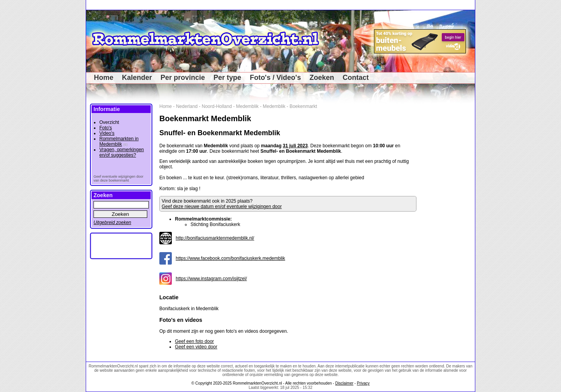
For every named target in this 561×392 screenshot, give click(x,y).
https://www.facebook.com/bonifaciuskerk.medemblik (230, 258)
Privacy (363, 383)
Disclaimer (344, 383)
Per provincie (183, 78)
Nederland (187, 106)
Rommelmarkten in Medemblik (119, 141)
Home (104, 78)
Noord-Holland (217, 106)
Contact (355, 78)
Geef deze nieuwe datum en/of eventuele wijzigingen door (222, 207)
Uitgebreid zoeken (112, 222)
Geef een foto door (194, 341)
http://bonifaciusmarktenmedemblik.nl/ (215, 238)
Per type (227, 78)
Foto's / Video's (275, 78)
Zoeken (322, 78)
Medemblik (247, 106)
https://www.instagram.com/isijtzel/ (211, 279)
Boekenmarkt (303, 106)
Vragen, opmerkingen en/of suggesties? (122, 152)
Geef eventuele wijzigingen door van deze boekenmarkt (118, 178)
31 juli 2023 (295, 146)
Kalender (137, 78)
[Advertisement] (449, 221)
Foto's (106, 128)
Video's (107, 133)
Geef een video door (196, 347)
